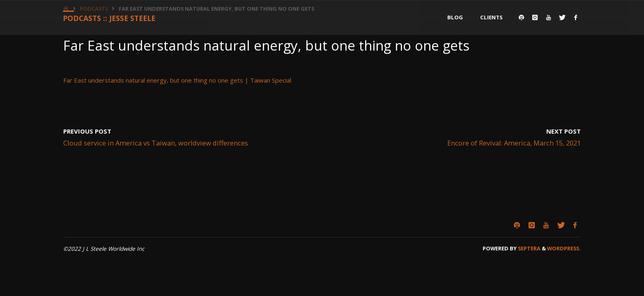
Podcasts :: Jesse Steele (112, 18)
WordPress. (564, 248)
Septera (529, 248)
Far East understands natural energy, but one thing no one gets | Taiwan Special (177, 80)
